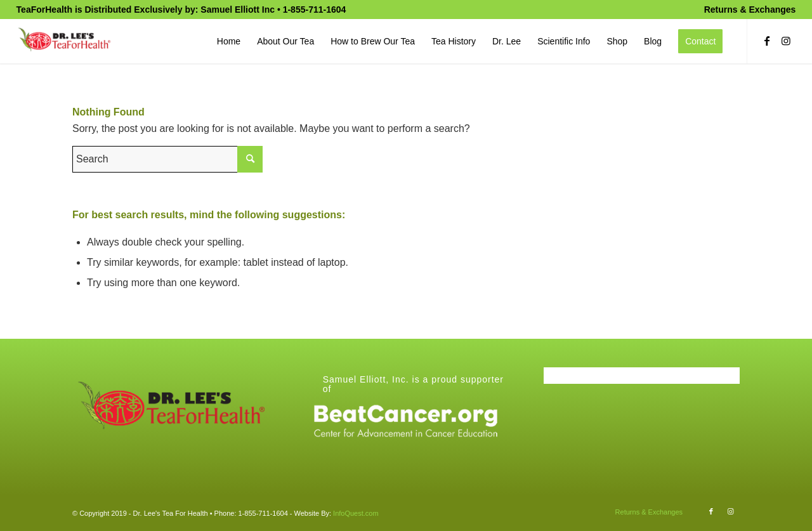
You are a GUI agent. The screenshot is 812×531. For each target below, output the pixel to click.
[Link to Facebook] (767, 41)
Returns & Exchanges (750, 10)
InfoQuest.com (356, 513)
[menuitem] (747, 10)
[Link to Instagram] (786, 41)
